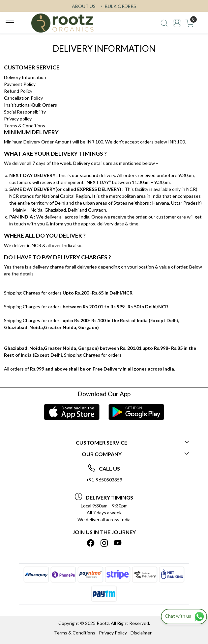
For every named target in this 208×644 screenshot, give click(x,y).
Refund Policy (18, 91)
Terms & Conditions (25, 126)
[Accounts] (177, 23)
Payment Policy (20, 84)
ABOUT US (84, 6)
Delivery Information (25, 77)
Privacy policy (18, 119)
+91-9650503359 (104, 480)
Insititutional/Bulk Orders (30, 105)
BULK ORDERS (118, 6)
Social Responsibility (25, 112)
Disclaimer (141, 633)
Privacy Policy (113, 633)
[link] (164, 23)
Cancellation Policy (23, 98)
